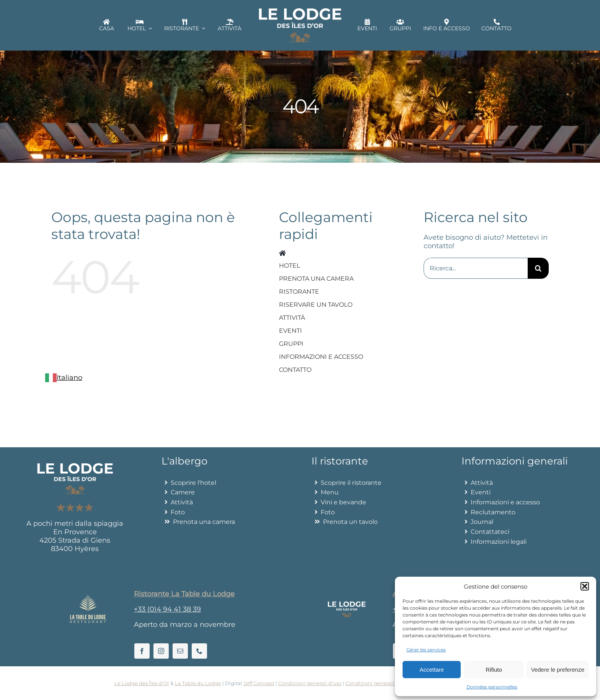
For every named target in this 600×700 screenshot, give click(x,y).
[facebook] (142, 651)
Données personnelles (492, 687)
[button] (585, 586)
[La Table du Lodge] (88, 598)
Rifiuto (494, 670)
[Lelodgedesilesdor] (347, 605)
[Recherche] (538, 268)
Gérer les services (426, 650)
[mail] (180, 651)
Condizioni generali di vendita (383, 683)
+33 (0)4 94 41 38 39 (167, 609)
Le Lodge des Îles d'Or (142, 683)
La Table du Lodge (198, 683)
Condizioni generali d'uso (310, 683)
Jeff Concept (259, 683)
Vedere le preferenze (558, 670)
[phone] (199, 651)
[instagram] (161, 651)
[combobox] (64, 378)
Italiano (64, 378)
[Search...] (476, 268)
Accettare (431, 670)
